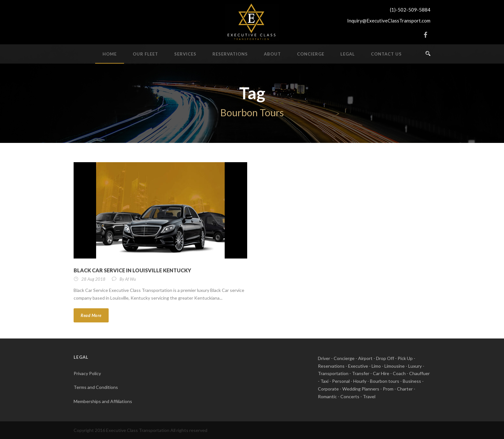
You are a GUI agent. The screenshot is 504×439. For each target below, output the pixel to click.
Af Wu (130, 279)
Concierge (311, 54)
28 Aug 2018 (93, 279)
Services (185, 54)
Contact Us (386, 54)
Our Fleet (145, 54)
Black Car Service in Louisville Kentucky (132, 270)
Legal (348, 54)
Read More (91, 315)
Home (110, 54)
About (272, 54)
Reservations (230, 54)
